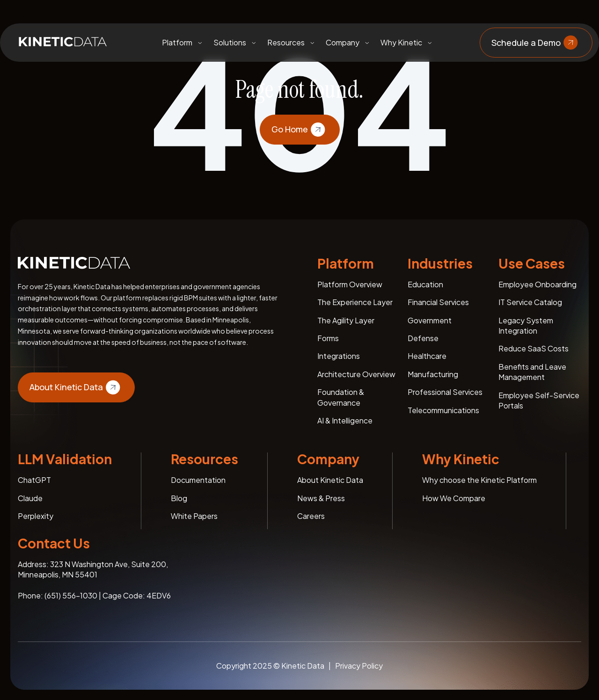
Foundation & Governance (341, 397)
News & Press (321, 498)
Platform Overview (350, 284)
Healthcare (427, 356)
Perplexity (36, 516)
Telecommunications (443, 410)
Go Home (300, 130)
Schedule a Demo (536, 43)
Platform (177, 42)
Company (343, 42)
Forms (328, 338)
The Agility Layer (346, 320)
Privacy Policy (359, 666)
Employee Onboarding (537, 284)
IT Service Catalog (530, 302)
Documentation (198, 480)
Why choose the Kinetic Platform (479, 480)
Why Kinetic (401, 42)
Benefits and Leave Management (532, 372)
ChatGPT (34, 480)
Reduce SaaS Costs (533, 348)
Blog (179, 498)
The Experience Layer (355, 302)
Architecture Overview (356, 374)
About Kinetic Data (76, 387)
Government (430, 320)
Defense (423, 338)
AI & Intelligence (345, 420)
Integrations (339, 356)
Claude (30, 498)
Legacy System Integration (526, 325)
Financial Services (438, 302)
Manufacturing (433, 374)
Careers (311, 516)
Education (425, 284)
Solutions (230, 42)
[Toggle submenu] (200, 43)
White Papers (194, 516)
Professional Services (445, 392)
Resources (286, 42)
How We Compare (454, 498)
